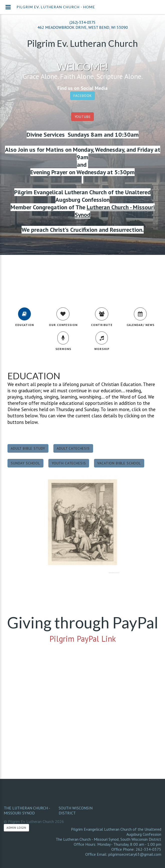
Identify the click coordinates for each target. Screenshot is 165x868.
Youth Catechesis (69, 463)
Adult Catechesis (73, 448)
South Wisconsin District (76, 810)
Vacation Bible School (119, 463)
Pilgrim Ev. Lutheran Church (82, 43)
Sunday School (25, 463)
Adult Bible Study (28, 448)
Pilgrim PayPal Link (83, 639)
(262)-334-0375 (82, 22)
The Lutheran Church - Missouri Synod (27, 810)
